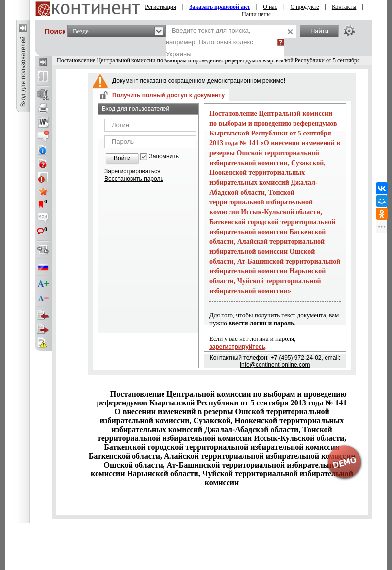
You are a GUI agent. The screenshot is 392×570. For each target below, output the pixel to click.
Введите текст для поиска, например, (210, 42)
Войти (122, 158)
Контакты (344, 7)
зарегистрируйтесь (237, 347)
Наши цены (256, 14)
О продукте (304, 7)
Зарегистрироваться (132, 171)
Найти (319, 31)
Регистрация (161, 7)
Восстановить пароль (134, 179)
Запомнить (164, 156)
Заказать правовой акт (220, 7)
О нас (270, 7)
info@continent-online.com (275, 365)
